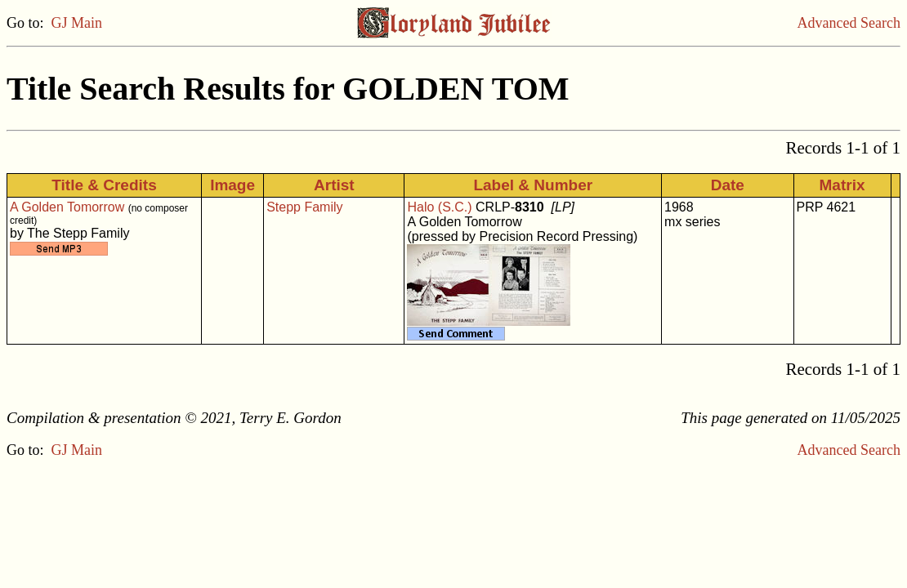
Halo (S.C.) (439, 207)
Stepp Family (304, 207)
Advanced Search (849, 23)
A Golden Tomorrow (67, 207)
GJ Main (77, 23)
